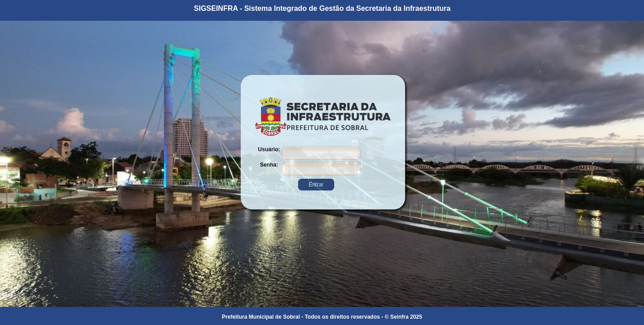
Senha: (269, 165)
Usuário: (269, 149)
